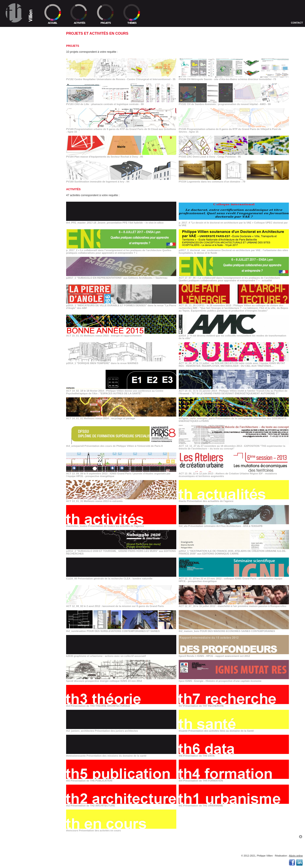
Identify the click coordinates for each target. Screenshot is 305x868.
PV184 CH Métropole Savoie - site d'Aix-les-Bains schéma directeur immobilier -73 (234, 78)
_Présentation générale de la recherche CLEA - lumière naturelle (26, 368)
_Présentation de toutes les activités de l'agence (30, 340)
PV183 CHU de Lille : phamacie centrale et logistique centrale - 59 (121, 103)
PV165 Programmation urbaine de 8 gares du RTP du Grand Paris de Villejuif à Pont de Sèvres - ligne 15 (234, 129)
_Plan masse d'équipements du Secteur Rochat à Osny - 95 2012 (30, 121)
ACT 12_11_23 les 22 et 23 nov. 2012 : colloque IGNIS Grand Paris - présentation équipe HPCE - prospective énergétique (234, 579)
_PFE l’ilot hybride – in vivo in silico (31, 152)
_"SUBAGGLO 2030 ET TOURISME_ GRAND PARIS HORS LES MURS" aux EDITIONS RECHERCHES (29, 353)
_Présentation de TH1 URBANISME (24, 473)
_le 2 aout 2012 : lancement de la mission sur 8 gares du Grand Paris (30, 383)
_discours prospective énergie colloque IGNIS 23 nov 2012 (26, 421)
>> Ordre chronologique (20, 44)
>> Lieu (7, 38)
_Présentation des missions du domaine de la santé (30, 454)
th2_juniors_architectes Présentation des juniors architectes (121, 729)
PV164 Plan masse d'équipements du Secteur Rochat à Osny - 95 (121, 155)
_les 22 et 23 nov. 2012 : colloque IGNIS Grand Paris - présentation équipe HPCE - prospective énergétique (31, 376)
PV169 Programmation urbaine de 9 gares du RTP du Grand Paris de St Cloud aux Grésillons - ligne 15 (121, 129)
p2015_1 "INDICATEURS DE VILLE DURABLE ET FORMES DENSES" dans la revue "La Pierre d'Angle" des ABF (121, 305)
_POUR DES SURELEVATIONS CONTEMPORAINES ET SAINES (29, 397)
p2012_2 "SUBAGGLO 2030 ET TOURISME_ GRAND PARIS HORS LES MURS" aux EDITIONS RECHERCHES (121, 551)
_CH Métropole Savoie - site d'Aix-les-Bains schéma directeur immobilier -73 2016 (29, 84)
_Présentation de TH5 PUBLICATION (25, 463)
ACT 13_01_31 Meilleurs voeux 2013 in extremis (121, 500)
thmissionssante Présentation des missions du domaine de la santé (121, 754)
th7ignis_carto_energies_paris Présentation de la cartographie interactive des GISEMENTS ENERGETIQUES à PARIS (234, 418)
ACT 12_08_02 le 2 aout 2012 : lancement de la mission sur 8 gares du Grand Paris (121, 605)
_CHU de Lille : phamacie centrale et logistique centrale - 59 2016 (28, 90)
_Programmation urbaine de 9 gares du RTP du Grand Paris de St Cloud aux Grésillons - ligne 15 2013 (30, 105)
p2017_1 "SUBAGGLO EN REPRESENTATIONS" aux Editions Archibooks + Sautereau (121, 276)
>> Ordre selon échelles (20, 50)
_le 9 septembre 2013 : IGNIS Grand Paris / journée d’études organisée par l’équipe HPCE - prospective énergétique (31, 315)
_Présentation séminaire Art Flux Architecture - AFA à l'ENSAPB (28, 346)
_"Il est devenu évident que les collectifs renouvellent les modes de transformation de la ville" (27, 239)
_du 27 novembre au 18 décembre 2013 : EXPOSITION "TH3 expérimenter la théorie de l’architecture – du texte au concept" (31, 306)
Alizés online (296, 856)
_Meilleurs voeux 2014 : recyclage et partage (24, 285)
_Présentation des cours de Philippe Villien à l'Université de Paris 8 (29, 299)
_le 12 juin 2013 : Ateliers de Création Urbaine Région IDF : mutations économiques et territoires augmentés (27, 323)
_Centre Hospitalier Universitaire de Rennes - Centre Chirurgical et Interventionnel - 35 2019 (29, 76)
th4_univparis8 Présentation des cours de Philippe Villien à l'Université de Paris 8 (121, 445)
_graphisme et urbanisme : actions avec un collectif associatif (30, 409)
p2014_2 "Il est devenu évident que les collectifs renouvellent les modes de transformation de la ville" (234, 336)
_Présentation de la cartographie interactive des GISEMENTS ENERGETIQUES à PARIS (31, 292)
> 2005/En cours (13, 56)
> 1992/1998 (10, 63)
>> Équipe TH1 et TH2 (16, 35)
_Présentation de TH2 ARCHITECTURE (26, 470)
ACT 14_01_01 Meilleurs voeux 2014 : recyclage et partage (121, 417)
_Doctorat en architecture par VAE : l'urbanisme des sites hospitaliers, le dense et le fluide (31, 182)
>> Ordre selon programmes (23, 47)
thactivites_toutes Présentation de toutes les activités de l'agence (121, 525)
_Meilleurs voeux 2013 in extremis (31, 329)
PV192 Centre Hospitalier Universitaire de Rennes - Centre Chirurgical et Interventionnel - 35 (121, 78)
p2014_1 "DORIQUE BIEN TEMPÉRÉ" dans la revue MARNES (121, 362)
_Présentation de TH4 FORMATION (24, 466)
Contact (297, 23)
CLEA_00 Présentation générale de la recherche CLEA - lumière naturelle (121, 577)
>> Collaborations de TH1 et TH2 (25, 41)
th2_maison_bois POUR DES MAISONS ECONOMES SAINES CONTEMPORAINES (234, 630)
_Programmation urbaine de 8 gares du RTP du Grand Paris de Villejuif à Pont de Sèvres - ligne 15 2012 (30, 114)
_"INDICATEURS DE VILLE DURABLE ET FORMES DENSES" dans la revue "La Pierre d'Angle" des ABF (28, 209)
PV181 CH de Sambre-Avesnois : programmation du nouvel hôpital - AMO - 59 (234, 103)
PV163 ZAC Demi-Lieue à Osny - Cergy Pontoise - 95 (234, 155)
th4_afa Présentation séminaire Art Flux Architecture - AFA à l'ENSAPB (234, 525)
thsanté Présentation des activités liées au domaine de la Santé (234, 729)
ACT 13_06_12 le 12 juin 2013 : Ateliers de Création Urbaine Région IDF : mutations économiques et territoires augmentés (234, 473)
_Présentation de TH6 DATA (21, 459)
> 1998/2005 (10, 60)
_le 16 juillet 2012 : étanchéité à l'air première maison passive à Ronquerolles (29, 390)
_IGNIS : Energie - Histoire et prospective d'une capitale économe (31, 427)
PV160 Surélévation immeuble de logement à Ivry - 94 (121, 180)
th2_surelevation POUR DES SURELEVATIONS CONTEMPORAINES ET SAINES (121, 630)
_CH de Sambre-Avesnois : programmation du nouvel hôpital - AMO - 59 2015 (29, 97)
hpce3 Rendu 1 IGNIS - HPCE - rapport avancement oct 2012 (234, 655)
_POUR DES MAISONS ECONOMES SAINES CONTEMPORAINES (24, 403)
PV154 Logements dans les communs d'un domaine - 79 (234, 180)
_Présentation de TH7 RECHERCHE (25, 438)
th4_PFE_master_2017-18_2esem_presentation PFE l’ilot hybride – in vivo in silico (121, 221)
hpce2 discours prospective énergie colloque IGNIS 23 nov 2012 (121, 680)
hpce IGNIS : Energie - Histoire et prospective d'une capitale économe (234, 680)
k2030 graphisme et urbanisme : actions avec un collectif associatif (121, 655)
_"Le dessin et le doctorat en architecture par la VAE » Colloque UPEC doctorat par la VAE (28, 160)
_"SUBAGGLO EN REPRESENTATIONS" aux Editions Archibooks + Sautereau (29, 189)
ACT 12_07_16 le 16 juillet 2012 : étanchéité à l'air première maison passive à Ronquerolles (234, 605)
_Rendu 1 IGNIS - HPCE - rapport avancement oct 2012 (25, 415)
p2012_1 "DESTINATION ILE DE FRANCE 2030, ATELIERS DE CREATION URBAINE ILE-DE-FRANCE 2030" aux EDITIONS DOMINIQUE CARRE (234, 551)
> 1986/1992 (10, 66)
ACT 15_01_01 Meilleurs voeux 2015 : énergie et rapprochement (121, 334)
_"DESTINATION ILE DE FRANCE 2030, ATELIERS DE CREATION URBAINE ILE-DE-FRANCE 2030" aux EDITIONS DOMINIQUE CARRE (29, 361)
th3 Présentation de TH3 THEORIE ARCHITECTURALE (121, 705)
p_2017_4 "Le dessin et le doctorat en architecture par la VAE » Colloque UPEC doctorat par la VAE (234, 223)
